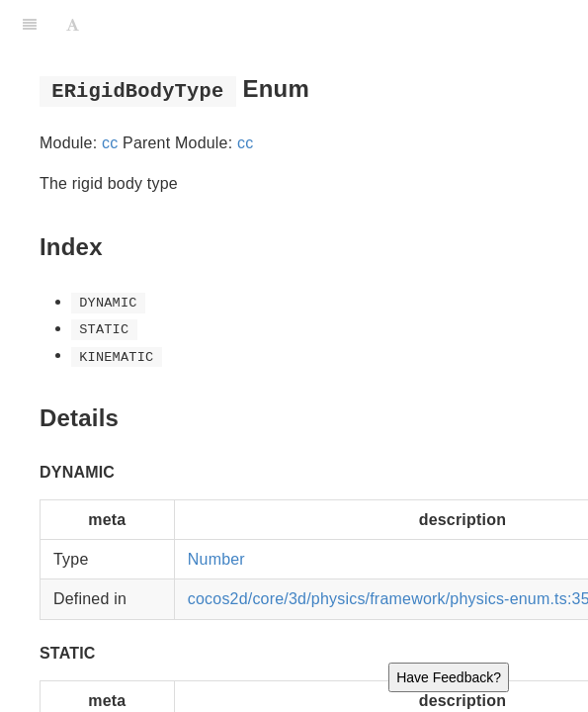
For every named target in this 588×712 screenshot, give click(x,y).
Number (216, 559)
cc (110, 143)
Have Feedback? (449, 677)
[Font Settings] (73, 25)
